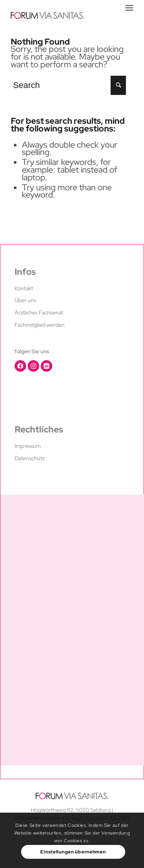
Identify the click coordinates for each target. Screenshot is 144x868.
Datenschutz (30, 458)
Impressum (28, 446)
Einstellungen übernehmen (73, 852)
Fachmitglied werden (40, 325)
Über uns (25, 300)
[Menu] (129, 8)
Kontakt (24, 288)
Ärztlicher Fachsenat (39, 313)
